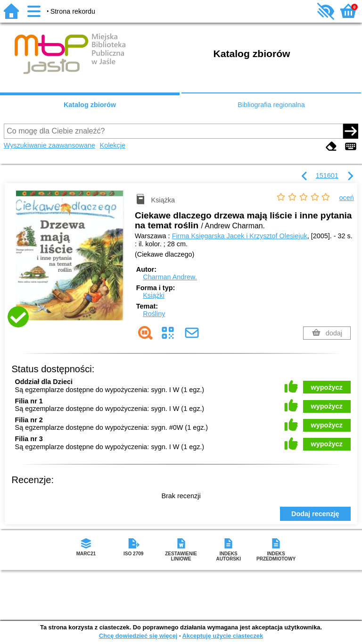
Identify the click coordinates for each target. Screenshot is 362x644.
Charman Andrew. (170, 277)
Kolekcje (113, 145)
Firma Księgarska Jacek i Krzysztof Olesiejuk (240, 236)
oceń (347, 198)
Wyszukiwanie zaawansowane (49, 145)
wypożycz (327, 387)
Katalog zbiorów (90, 105)
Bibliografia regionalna (271, 105)
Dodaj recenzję (315, 514)
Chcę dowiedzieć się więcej (138, 636)
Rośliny (154, 314)
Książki (154, 295)
